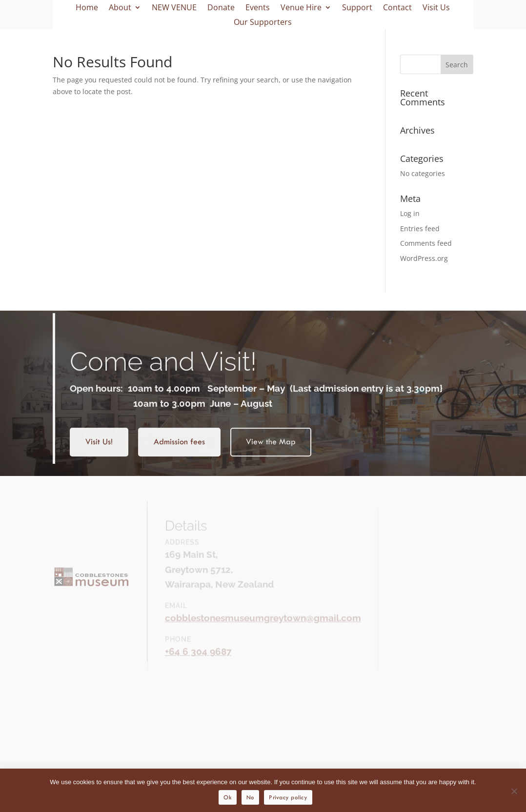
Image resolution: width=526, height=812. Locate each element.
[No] (514, 791)
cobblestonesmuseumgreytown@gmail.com (263, 624)
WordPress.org (424, 258)
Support (357, 8)
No (251, 797)
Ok (228, 797)
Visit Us (436, 8)
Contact (397, 8)
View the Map (271, 448)
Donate (221, 8)
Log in (410, 213)
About (120, 8)
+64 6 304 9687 (198, 657)
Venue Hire (301, 8)
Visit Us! (99, 448)
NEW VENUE (174, 8)
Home (87, 8)
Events (258, 8)
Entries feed (420, 228)
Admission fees (179, 448)
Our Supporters (263, 23)
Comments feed (426, 243)
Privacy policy (288, 797)
